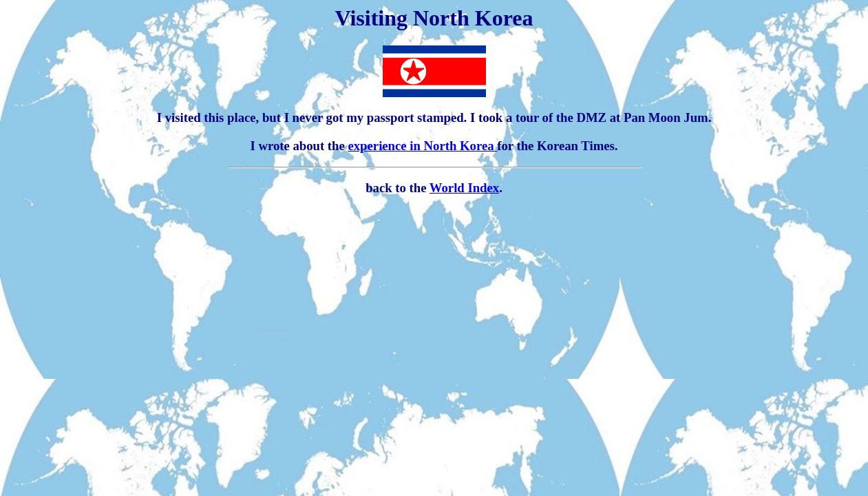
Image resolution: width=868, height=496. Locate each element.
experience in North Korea (422, 146)
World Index (464, 188)
